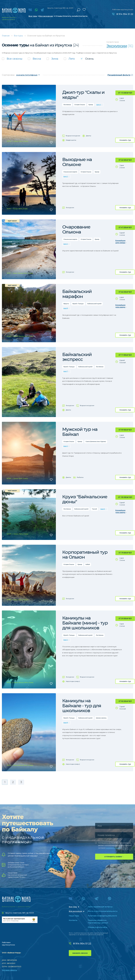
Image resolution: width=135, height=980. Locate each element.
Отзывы (59, 16)
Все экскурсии (46, 16)
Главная (6, 36)
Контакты (83, 16)
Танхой (94, 509)
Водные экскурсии (73, 136)
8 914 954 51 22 (125, 14)
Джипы (89, 136)
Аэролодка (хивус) (73, 681)
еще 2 (66, 176)
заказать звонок (80, 953)
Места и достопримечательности (103, 911)
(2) (120, 75)
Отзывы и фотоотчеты (97, 927)
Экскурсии (70, 208)
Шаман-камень (101, 718)
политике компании (113, 848)
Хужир (91, 105)
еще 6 (103, 509)
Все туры (33, 16)
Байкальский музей (94, 304)
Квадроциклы (71, 140)
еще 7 (66, 371)
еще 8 (66, 308)
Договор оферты (9, 970)
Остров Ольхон (80, 105)
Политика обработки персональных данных (98, 922)
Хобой (88, 564)
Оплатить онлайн (70, 16)
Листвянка (67, 105)
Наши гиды (74, 916)
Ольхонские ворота (70, 172)
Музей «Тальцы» (78, 304)
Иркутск (66, 304)
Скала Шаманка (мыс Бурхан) (96, 441)
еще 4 (99, 105)
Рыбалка (80, 477)
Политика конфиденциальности (102, 916)
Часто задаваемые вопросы (100, 907)
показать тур (125, 140)
